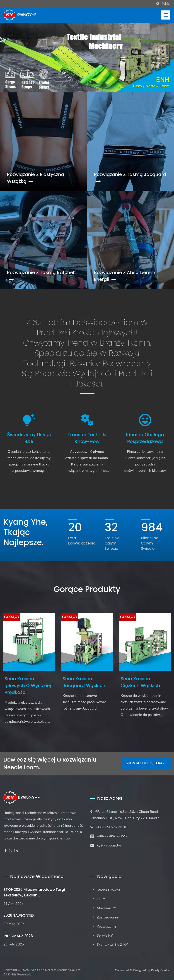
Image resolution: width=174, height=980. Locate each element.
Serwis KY (105, 935)
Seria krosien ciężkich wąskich (140, 682)
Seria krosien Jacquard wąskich (84, 682)
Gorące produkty (87, 589)
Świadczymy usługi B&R (29, 438)
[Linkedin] (16, 851)
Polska (166, 4)
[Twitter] (11, 851)
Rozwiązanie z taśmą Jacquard (130, 177)
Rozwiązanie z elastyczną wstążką (36, 178)
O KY (101, 899)
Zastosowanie (108, 917)
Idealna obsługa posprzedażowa (145, 438)
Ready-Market (161, 970)
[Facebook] (6, 851)
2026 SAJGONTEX (19, 915)
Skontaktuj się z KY (112, 944)
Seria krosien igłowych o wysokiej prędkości (28, 686)
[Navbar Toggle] (166, 15)
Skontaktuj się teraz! (146, 763)
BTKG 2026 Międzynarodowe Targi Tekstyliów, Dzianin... (34, 892)
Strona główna (109, 890)
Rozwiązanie (106, 926)
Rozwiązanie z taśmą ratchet (41, 276)
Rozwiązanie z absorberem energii (125, 276)
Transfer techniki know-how (87, 438)
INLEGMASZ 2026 (18, 936)
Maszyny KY (106, 908)
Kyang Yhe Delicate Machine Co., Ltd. (55, 970)
